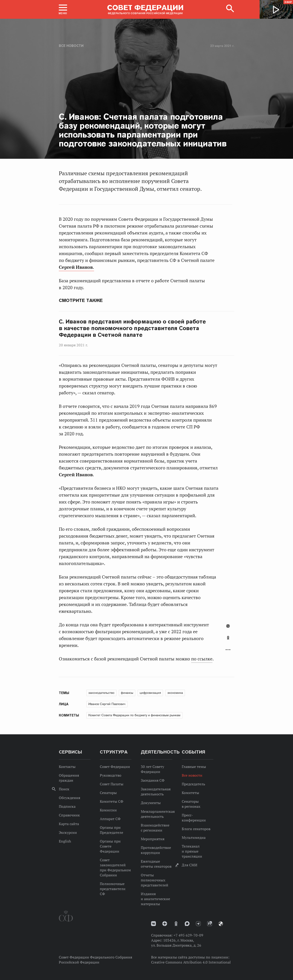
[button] (63, 9)
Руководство (111, 775)
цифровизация (150, 693)
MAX (187, 924)
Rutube (210, 924)
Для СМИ (190, 865)
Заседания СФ (153, 780)
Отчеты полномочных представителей (155, 880)
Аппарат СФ (110, 819)
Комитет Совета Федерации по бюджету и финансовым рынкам (134, 715)
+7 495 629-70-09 (188, 935)
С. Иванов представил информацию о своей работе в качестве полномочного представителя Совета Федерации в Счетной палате (132, 328)
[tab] (228, 640)
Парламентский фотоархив (221, 924)
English (65, 841)
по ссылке (202, 659)
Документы (151, 803)
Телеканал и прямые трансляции (192, 851)
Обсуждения (69, 798)
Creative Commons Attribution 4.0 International (191, 962)
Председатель (193, 784)
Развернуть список (228, 650)
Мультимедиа (194, 837)
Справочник (69, 815)
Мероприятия (153, 839)
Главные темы (194, 767)
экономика (175, 693)
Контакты (67, 767)
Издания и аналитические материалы (155, 899)
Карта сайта (69, 824)
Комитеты (190, 793)
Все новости (71, 46)
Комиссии (108, 810)
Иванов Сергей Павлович (107, 704)
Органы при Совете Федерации (110, 846)
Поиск (64, 789)
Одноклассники (228, 638)
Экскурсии (68, 832)
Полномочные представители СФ (113, 889)
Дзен (165, 924)
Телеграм (198, 924)
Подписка (67, 806)
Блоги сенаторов (196, 829)
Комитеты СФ (112, 801)
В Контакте (228, 626)
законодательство (101, 693)
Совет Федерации (115, 767)
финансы (127, 693)
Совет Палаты (112, 784)
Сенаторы (108, 793)
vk (153, 924)
